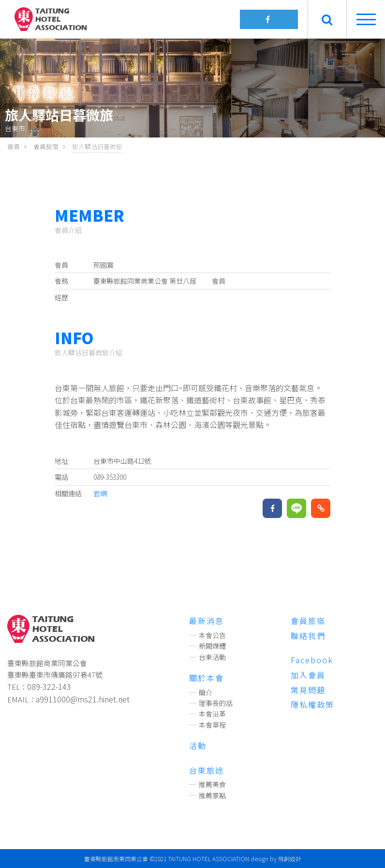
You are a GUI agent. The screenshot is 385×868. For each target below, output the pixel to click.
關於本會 (207, 678)
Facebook (312, 660)
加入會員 (308, 675)
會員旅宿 (308, 621)
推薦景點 (212, 795)
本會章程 (212, 725)
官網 (100, 493)
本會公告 (212, 635)
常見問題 (308, 690)
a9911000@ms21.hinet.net (83, 699)
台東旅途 (207, 770)
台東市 (15, 128)
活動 (198, 746)
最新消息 (207, 621)
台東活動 (212, 657)
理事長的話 (216, 703)
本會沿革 (212, 714)
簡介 (206, 692)
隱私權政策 (312, 704)
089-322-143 (49, 686)
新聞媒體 (212, 646)
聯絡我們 (308, 636)
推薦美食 (212, 784)
